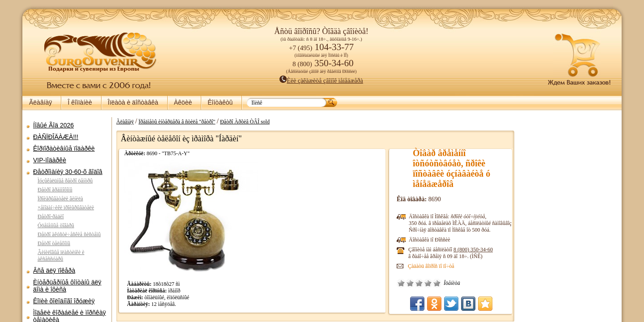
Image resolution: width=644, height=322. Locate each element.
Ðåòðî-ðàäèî (51, 216)
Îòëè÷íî (437, 283)
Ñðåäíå (419, 283)
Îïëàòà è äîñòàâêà (133, 102)
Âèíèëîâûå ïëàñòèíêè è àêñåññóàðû (61, 256)
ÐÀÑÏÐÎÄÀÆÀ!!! (56, 137)
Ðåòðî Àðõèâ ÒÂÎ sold (245, 122)
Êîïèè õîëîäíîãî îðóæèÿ (64, 301)
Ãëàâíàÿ (40, 102)
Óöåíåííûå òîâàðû (56, 225)
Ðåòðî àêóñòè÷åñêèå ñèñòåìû (69, 234)
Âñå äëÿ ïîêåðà (54, 271)
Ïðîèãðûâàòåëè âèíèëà (60, 199)
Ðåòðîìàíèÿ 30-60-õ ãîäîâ (68, 172)
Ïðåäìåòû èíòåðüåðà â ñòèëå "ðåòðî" (177, 122)
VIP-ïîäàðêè (50, 160)
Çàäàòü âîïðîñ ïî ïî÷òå (431, 266)
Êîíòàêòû (220, 102)
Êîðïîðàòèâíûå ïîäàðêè (64, 148)
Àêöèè (183, 102)
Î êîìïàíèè (80, 102)
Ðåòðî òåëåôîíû (54, 243)
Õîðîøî (428, 283)
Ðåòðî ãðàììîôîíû (55, 190)
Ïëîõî (410, 283)
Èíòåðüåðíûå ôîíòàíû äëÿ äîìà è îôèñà (67, 286)
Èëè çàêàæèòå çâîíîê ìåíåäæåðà (321, 81)
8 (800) (473, 250)
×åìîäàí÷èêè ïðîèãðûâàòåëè (66, 208)
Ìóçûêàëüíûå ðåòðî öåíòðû (65, 181)
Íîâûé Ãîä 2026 (53, 125)
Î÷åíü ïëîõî (401, 283)
